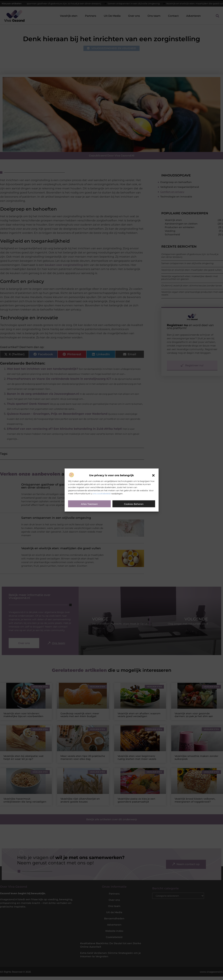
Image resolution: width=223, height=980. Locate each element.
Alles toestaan (89, 504)
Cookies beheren (134, 504)
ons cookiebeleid (102, 494)
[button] (153, 475)
